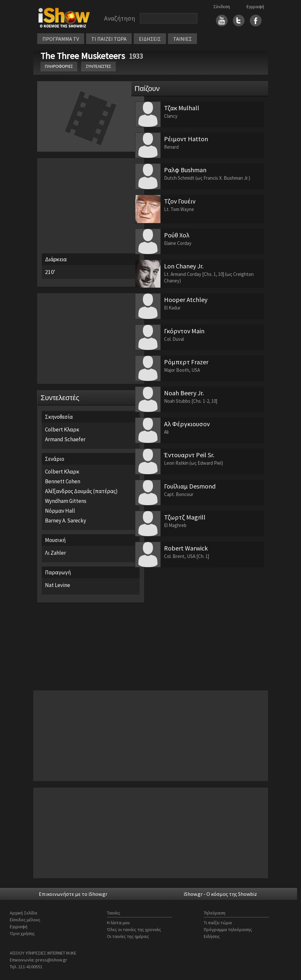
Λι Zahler (55, 553)
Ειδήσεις (212, 936)
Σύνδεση (222, 7)
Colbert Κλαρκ (62, 430)
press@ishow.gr (51, 960)
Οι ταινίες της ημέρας (128, 936)
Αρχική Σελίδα (23, 913)
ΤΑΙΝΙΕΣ (182, 39)
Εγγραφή (255, 7)
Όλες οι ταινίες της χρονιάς (134, 929)
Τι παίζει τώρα (218, 923)
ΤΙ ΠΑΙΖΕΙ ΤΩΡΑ (109, 39)
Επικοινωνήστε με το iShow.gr (73, 894)
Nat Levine (58, 585)
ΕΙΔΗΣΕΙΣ (150, 39)
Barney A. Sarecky (66, 520)
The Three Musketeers (84, 56)
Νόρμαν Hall (60, 511)
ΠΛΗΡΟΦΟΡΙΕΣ (59, 66)
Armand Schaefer (65, 439)
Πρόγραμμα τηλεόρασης (228, 929)
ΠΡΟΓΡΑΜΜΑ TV (61, 39)
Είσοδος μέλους (25, 920)
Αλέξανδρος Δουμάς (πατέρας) (81, 491)
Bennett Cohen (63, 481)
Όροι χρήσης (22, 933)
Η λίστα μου (118, 923)
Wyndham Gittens (66, 501)
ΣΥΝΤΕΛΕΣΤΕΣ (98, 66)
